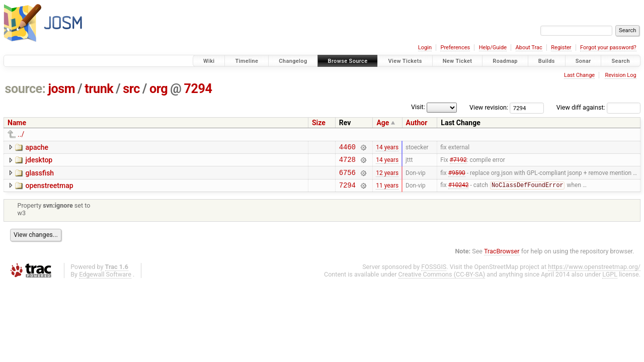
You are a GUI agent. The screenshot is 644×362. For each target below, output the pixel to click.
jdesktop (39, 161)
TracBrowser (502, 257)
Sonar (583, 61)
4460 (347, 148)
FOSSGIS (434, 273)
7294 (198, 89)
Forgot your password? (608, 48)
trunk (99, 89)
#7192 (458, 162)
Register (561, 48)
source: (25, 89)
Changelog (293, 61)
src (131, 89)
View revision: (489, 107)
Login (425, 48)
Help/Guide (493, 48)
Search (621, 61)
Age (383, 123)
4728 (347, 162)
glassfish (39, 176)
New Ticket (458, 61)
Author (417, 123)
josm (61, 89)
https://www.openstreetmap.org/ (594, 273)
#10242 (459, 191)
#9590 (457, 176)
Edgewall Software (105, 280)
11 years (387, 191)
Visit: (418, 107)
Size (319, 123)
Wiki (209, 61)
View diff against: (598, 107)
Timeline (247, 61)
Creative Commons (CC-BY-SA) (442, 280)
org (158, 89)
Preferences (455, 48)
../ (21, 134)
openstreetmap (49, 190)
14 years (387, 148)
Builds (547, 61)
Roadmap (505, 61)
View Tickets (405, 61)
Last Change (579, 75)
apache (37, 147)
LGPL (610, 280)
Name (17, 123)
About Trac (529, 48)
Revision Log (620, 75)
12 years (387, 176)
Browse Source (348, 61)
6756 (347, 177)
